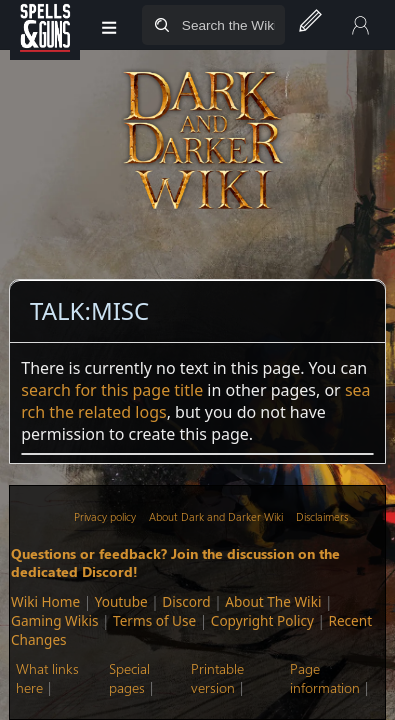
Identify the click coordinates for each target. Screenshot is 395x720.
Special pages (129, 678)
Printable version (217, 678)
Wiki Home (45, 601)
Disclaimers (322, 516)
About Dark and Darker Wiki (216, 516)
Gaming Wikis (54, 620)
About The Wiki (273, 601)
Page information (325, 678)
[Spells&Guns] (45, 25)
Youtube (121, 601)
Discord (186, 601)
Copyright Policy (262, 620)
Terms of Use (154, 620)
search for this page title (112, 390)
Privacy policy (105, 516)
